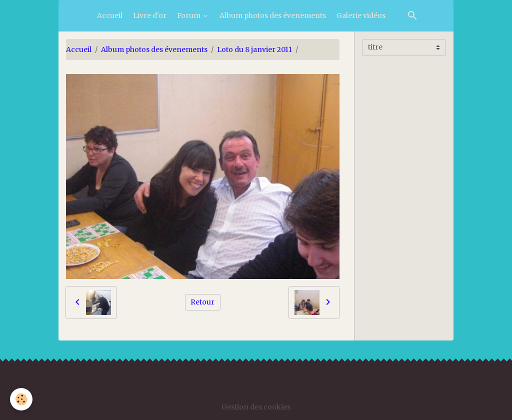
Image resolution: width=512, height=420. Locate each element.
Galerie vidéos (361, 15)
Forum (189, 15)
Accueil (110, 15)
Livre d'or (150, 15)
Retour (202, 302)
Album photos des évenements (273, 15)
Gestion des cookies (256, 407)
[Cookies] (21, 399)
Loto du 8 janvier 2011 (254, 49)
